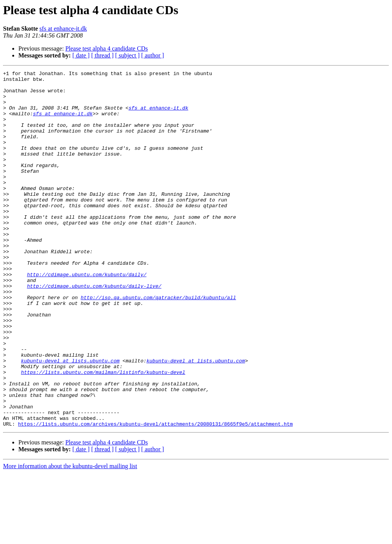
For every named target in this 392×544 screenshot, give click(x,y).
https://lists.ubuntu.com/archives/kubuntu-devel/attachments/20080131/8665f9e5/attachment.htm (155, 495)
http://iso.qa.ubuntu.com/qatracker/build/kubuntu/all (158, 343)
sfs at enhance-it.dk (63, 29)
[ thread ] (102, 55)
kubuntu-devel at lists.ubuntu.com (70, 419)
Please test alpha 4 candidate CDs (107, 48)
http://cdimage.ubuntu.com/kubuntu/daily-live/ (94, 329)
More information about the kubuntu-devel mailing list (70, 537)
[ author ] (153, 55)
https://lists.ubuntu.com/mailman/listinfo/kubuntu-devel (103, 433)
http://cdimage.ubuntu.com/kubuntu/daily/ (87, 316)
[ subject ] (127, 55)
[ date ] (81, 55)
